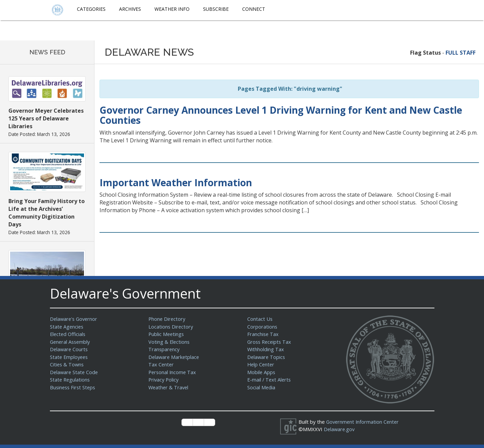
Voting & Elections (169, 342)
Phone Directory (167, 319)
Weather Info (172, 9)
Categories (91, 9)
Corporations (262, 327)
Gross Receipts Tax (270, 342)
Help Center (261, 364)
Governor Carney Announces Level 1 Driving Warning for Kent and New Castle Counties (281, 115)
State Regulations (70, 380)
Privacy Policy (164, 380)
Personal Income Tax (173, 372)
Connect (254, 9)
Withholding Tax (266, 349)
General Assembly (71, 342)
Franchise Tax (263, 334)
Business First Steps (74, 387)
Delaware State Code (75, 372)
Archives (130, 9)
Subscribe (216, 9)
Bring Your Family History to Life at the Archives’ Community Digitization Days (47, 213)
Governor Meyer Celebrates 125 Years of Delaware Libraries (46, 118)
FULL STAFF (461, 53)
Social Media (261, 387)
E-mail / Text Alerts (270, 380)
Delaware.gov (340, 429)
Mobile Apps (262, 372)
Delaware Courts (69, 349)
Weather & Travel (169, 387)
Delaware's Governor (75, 319)
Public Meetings (167, 334)
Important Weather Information (176, 183)
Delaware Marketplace (175, 357)
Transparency (164, 349)
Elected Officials (69, 334)
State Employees (70, 357)
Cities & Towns (67, 364)
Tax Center (161, 364)
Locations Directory (171, 327)
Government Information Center (364, 422)
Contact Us (260, 319)
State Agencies (67, 327)
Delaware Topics (267, 357)
